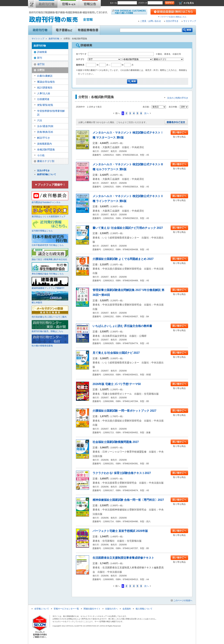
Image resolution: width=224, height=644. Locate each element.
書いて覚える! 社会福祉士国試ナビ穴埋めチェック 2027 (128, 228)
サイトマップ (190, 21)
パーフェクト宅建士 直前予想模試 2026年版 (120, 531)
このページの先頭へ (183, 600)
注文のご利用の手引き (178, 98)
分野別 (41, 70)
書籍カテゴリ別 (46, 161)
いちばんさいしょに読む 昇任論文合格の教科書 (122, 326)
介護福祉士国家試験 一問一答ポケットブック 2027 (124, 411)
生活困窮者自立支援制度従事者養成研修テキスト (123, 558)
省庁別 (41, 64)
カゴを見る (189, 3)
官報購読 (68, 5)
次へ (146, 113)
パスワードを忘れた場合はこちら (173, 17)
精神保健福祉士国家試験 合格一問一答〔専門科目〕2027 (128, 500)
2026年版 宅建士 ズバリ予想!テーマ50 (117, 384)
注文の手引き (172, 21)
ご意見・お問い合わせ (150, 21)
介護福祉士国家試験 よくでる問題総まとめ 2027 (123, 259)
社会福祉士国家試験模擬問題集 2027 (116, 442)
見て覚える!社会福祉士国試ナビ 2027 (116, 353)
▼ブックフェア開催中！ (50, 185)
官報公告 (90, 5)
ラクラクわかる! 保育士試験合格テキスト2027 (122, 473)
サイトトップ (32, 5)
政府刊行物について (47, 174)
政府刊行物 (47, 5)
